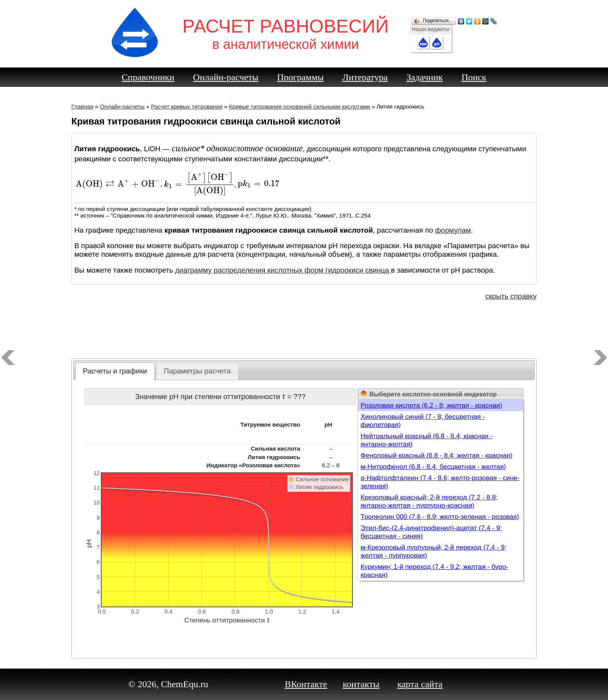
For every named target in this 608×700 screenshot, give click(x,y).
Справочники (148, 77)
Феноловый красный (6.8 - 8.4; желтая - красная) (437, 455)
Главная (82, 106)
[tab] (115, 371)
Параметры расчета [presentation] (197, 371)
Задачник (425, 77)
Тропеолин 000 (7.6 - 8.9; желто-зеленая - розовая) (440, 517)
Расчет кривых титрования (187, 106)
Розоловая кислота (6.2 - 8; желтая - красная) (431, 405)
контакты (361, 684)
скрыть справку (511, 296)
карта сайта (420, 684)
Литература (365, 77)
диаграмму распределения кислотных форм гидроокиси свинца (283, 270)
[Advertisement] (304, 331)
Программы (301, 77)
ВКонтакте (306, 684)
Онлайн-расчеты (226, 77)
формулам (453, 230)
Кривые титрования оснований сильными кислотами (299, 106)
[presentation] (118, 184)
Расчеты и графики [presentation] (115, 371)
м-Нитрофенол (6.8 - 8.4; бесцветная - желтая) (433, 467)
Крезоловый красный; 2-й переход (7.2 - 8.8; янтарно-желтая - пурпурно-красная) (429, 501)
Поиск (474, 77)
